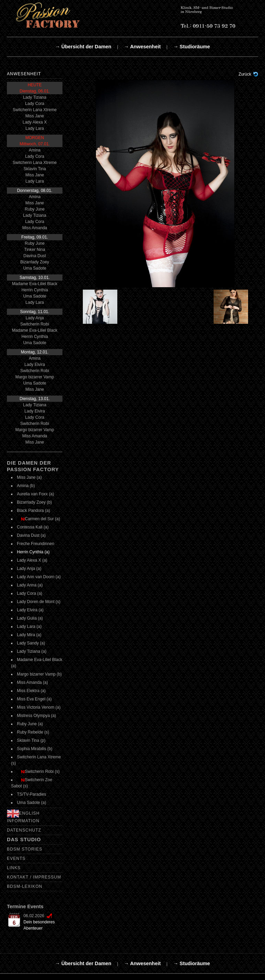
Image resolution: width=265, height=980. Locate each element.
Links (14, 868)
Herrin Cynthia (35, 290)
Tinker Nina (35, 250)
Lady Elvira (35, 365)
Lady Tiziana (35, 97)
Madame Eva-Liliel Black (35, 284)
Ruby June (35, 209)
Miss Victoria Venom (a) (39, 707)
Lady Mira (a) (29, 635)
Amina (35, 150)
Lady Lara (35, 128)
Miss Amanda (35, 228)
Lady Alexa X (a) (32, 560)
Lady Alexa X (35, 122)
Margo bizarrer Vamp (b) (39, 674)
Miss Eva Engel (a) (34, 699)
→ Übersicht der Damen (83, 47)
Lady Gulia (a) (30, 618)
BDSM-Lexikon (25, 886)
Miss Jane (35, 116)
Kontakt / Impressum (34, 877)
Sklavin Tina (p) (31, 740)
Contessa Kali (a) (33, 527)
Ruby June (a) (30, 724)
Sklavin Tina (35, 169)
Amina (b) (26, 486)
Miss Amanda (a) (32, 682)
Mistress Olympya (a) (36, 716)
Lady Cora (35, 104)
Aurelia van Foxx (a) (35, 494)
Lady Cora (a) (30, 593)
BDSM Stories (24, 849)
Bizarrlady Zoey (35, 262)
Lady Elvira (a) (30, 610)
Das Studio (24, 840)
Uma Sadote (35, 268)
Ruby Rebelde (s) (33, 732)
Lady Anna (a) (30, 585)
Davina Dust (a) (31, 535)
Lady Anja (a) (29, 569)
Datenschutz (24, 830)
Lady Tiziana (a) (32, 651)
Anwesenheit (24, 74)
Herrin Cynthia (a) (33, 552)
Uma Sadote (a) (32, 803)
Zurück (245, 74)
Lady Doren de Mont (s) (39, 602)
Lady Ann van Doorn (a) (39, 577)
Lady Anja (35, 318)
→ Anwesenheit (142, 47)
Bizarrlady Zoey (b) (34, 502)
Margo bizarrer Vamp (35, 377)
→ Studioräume (192, 47)
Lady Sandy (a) (31, 643)
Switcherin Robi (35, 324)
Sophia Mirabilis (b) (35, 749)
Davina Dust (35, 256)
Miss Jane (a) (29, 477)
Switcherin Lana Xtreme (35, 110)
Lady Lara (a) (29, 627)
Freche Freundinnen (36, 544)
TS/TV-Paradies (32, 794)
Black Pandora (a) (33, 511)
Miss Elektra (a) (31, 691)
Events (16, 858)
